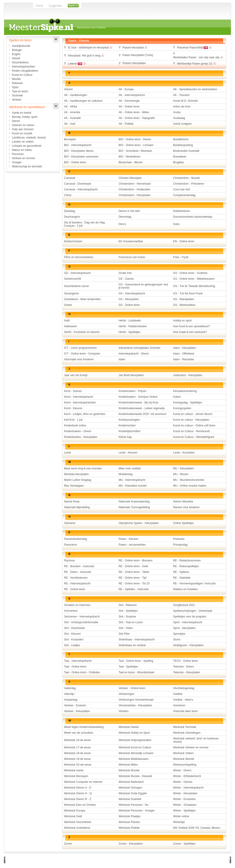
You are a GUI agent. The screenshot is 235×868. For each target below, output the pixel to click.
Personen (18, 154)
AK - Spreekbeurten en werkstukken (195, 89)
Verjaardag (71, 700)
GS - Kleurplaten (129, 299)
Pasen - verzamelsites (132, 545)
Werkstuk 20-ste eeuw (78, 765)
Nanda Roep (72, 502)
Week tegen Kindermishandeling (84, 727)
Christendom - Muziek (186, 178)
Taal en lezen (20, 91)
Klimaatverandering (185, 391)
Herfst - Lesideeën (130, 321)
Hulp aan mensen (23, 129)
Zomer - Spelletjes (184, 844)
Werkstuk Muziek (129, 770)
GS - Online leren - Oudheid (190, 273)
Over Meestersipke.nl (103, 860)
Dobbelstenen (182, 211)
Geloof (16, 58)
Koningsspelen (182, 408)
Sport (15, 87)
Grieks (68, 305)
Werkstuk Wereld (183, 759)
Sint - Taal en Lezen (131, 622)
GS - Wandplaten (184, 299)
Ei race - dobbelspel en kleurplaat (90, 47)
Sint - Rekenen (128, 605)
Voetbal (178, 694)
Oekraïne (70, 523)
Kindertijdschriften (130, 431)
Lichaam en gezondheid (27, 146)
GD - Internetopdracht (77, 273)
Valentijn (69, 694)
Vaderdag (70, 688)
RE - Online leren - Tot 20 (134, 583)
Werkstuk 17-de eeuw (77, 747)
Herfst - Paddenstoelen (133, 326)
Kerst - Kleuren (73, 408)
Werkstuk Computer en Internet (83, 782)
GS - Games (126, 279)
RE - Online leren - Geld (133, 566)
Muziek (16, 79)
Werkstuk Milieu (128, 765)
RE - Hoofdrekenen (76, 578)
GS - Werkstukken (184, 305)
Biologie (17, 50)
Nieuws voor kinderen (186, 507)
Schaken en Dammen (77, 605)
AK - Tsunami (181, 95)
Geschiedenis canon (77, 286)
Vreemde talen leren (185, 711)
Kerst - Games (73, 391)
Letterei (77, 63)
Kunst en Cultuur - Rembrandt (191, 431)
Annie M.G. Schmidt (185, 101)
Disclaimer (59, 860)
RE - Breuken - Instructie (79, 566)
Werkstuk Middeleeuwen (134, 759)
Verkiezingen (127, 694)
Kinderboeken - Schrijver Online (138, 397)
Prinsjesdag (180, 545)
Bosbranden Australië (186, 151)
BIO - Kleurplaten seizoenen (81, 157)
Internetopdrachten (24, 67)
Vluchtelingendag (184, 688)
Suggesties (55, 6)
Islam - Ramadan (183, 359)
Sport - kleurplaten (184, 628)
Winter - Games (183, 782)
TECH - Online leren (185, 661)
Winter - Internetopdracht (188, 788)
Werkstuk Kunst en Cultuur (135, 747)
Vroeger (17, 162)
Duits (176, 224)
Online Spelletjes (183, 523)
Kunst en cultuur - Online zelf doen (194, 426)
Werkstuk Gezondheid (78, 822)
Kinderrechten (127, 426)
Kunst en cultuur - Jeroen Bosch (193, 414)
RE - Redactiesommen (187, 561)
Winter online (181, 816)
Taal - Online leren (75, 667)
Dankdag (70, 211)
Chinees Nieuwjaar (130, 178)
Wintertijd (179, 822)
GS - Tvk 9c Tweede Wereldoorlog (194, 286)
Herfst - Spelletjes (130, 332)
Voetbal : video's (183, 700)
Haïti (67, 321)
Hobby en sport (182, 321)
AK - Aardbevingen (76, 95)
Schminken (71, 611)
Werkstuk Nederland (131, 782)
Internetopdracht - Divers (134, 354)
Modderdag (126, 474)
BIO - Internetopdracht (78, 145)
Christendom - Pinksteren (189, 184)
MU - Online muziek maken (190, 486)
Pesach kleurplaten (134, 63)
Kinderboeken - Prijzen (133, 391)
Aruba (177, 112)
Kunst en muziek (22, 133)
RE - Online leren (75, 589)
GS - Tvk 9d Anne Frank (188, 293)
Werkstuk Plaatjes (130, 816)
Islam (122, 359)
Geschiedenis (20, 62)
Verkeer (17, 100)
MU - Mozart (181, 474)
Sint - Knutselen (74, 640)
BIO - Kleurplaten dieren (79, 151)
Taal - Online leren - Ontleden (82, 672)
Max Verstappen (74, 486)
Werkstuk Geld (73, 816)
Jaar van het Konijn (76, 375)
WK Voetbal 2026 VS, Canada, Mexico (197, 828)
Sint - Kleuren (72, 634)
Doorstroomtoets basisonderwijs (193, 217)
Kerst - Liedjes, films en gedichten (85, 414)
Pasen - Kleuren (129, 539)
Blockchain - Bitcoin (131, 162)
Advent (68, 89)
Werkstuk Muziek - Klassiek (135, 776)
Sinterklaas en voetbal (132, 645)
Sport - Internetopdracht (188, 622)
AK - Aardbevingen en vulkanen (83, 101)
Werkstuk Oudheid (130, 799)
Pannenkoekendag (76, 539)
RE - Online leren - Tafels (134, 572)
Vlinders (124, 711)
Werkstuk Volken (183, 753)
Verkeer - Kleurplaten (77, 711)
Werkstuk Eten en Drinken (80, 805)
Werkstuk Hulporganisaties (135, 740)
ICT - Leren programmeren (80, 348)
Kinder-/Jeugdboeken (25, 71)
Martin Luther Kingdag (78, 480)
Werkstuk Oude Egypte (133, 793)
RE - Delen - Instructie (78, 572)
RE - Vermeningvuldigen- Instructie (194, 583)
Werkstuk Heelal (129, 727)
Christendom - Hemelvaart (135, 184)
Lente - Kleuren (128, 453)
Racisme (69, 561)
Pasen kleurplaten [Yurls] (138, 55)
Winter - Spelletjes (184, 811)
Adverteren (78, 860)
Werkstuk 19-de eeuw (77, 759)
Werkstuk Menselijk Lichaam (136, 753)
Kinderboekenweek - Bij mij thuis (138, 403)
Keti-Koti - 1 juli (73, 420)
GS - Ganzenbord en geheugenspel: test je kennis (143, 286)
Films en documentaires (79, 257)
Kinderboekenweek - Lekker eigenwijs (142, 408)
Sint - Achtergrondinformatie (81, 622)
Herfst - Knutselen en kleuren (82, 332)
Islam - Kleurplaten (185, 348)
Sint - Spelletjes (128, 611)
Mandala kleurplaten (76, 474)
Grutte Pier (125, 273)
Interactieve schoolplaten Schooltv (140, 348)
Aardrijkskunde (21, 46)
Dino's (122, 224)
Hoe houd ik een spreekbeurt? (192, 326)
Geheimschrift (73, 279)
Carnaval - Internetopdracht (81, 189)
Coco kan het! (182, 189)
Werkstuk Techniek (185, 727)
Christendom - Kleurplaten (135, 195)
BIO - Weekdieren (130, 157)
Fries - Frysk (181, 257)
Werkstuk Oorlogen (130, 788)
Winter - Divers (182, 770)
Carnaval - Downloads (78, 184)
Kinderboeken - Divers (78, 431)
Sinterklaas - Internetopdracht (137, 640)
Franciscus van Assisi (132, 257)
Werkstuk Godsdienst (77, 828)
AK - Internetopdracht (132, 95)
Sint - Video (126, 628)
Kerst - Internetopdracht (78, 397)
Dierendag (125, 217)
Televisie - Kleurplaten (186, 672)
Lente (67, 453)
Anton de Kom (182, 107)
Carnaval (70, 178)
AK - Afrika (71, 107)
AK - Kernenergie (129, 101)
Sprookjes (179, 634)
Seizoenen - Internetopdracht (82, 617)
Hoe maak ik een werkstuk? (190, 332)
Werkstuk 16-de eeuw (77, 740)
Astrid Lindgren (182, 124)
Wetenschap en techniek (27, 166)
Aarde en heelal (22, 113)
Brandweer (180, 157)
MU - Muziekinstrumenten (189, 480)
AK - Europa (126, 89)
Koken (177, 397)
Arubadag (179, 118)
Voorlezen (179, 705)
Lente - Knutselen (184, 453)
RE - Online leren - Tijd (133, 578)
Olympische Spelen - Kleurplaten (139, 523)
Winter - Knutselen (184, 799)
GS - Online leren (129, 305)
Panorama (70, 545)
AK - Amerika (72, 112)
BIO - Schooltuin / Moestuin (135, 151)
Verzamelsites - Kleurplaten (135, 705)
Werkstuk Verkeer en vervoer (191, 747)
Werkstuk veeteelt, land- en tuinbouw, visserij (196, 740)
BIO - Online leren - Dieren (135, 139)
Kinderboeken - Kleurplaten (81, 437)
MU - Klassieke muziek (133, 486)
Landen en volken (23, 142)
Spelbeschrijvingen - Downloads (193, 611)
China (68, 195)
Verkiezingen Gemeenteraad (136, 700)
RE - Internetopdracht (77, 583)
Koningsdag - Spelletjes (187, 403)
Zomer (68, 844)
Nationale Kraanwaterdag (134, 502)
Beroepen (70, 139)
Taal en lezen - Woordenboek (137, 672)
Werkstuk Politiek (129, 828)
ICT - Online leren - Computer (82, 354)
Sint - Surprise (127, 617)
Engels (16, 54)
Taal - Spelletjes (128, 667)
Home (39, 6)
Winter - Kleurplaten (185, 793)
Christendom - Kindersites (134, 189)
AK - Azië (70, 124)
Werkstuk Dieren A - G (78, 788)
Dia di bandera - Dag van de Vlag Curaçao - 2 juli (84, 224)
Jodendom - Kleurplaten (188, 375)
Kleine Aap (125, 437)
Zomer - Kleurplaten (131, 844)
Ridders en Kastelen (185, 589)
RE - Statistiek (182, 578)
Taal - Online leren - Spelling (136, 661)
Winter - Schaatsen (185, 805)
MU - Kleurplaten (183, 468)
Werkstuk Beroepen (76, 776)
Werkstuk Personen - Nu (134, 805)
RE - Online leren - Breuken (136, 561)
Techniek (17, 96)
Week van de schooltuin (79, 733)
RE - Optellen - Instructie (134, 589)
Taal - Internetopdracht (78, 661)
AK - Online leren (129, 107)
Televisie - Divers (183, 667)
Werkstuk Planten (129, 822)
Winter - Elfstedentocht (187, 776)
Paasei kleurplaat (135, 47)
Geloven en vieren (23, 125)
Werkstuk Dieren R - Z (78, 799)
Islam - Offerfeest (184, 354)
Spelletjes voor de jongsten (190, 617)
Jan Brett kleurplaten (131, 375)
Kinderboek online (75, 426)
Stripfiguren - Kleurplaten (188, 645)
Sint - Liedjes (72, 645)
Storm (177, 640)
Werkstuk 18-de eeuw (77, 753)
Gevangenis (71, 293)
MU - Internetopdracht (132, 480)
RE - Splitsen (181, 572)
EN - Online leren (184, 241)
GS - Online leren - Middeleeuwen (194, 279)
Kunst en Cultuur (22, 75)
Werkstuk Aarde (74, 770)
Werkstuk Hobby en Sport (134, 733)
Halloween (70, 326)
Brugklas (178, 162)
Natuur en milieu (22, 150)
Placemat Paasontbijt (194, 47)
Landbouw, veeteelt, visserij (29, 138)
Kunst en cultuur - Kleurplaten (191, 420)
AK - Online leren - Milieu (134, 112)
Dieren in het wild (129, 211)
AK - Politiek (126, 124)
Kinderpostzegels (129, 420)
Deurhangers (72, 217)
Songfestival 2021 (184, 605)
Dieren (16, 121)
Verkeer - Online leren (132, 688)
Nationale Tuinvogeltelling (134, 507)
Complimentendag (184, 195)
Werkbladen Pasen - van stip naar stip (198, 57)
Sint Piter (124, 634)
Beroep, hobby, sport (25, 117)
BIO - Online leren (75, 162)
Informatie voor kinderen (79, 359)
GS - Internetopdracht (132, 293)
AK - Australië (72, 118)
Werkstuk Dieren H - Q (78, 793)
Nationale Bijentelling (77, 507)
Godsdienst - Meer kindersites (82, 299)
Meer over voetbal (130, 468)
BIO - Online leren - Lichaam (136, 145)
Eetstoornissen (73, 241)
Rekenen (17, 83)
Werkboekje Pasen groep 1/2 (197, 63)
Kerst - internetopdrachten (80, 403)
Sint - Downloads (74, 628)
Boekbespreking (183, 145)
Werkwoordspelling (185, 765)
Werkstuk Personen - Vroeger (137, 811)
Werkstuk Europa (75, 811)
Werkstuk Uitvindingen (187, 733)
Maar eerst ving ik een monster (83, 468)
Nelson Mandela (183, 502)
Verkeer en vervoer (24, 158)
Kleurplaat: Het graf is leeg (86, 55)
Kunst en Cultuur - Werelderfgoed (194, 437)
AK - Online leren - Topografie (137, 118)
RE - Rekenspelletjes (186, 566)
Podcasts (179, 539)
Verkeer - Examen (75, 705)
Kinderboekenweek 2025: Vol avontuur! (143, 414)
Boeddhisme (181, 139)
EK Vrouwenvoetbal (131, 241)
